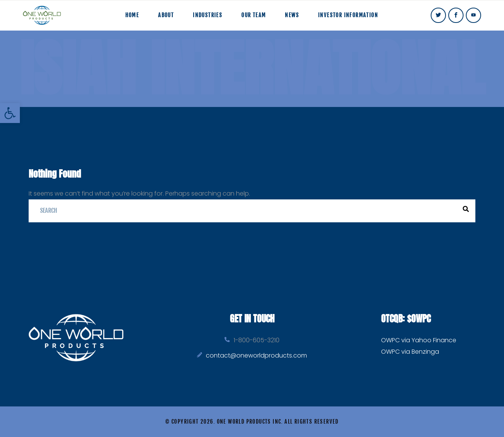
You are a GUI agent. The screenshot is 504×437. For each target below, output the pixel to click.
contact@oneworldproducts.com (256, 355)
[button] (10, 113)
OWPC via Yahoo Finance (419, 340)
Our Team (254, 15)
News (292, 15)
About (166, 15)
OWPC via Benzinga (410, 352)
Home (132, 15)
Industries (208, 15)
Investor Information (348, 15)
